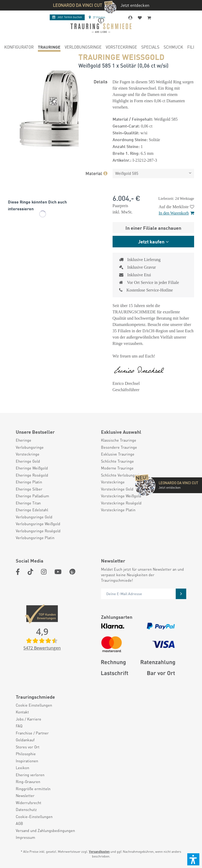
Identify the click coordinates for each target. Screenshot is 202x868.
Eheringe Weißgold (32, 468)
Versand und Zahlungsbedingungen (45, 830)
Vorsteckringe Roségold (121, 503)
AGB (19, 823)
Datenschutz (26, 809)
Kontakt (22, 712)
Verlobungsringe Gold (34, 517)
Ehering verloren (30, 775)
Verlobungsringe (30, 447)
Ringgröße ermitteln (33, 789)
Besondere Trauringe (119, 447)
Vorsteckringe (28, 454)
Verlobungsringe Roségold (38, 531)
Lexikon (22, 768)
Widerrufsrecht (29, 803)
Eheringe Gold (28, 461)
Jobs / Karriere (29, 719)
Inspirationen (27, 761)
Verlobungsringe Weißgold (38, 524)
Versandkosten (99, 852)
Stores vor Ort (28, 747)
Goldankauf (25, 740)
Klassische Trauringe (119, 440)
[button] (193, 859)
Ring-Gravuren (28, 782)
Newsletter (25, 795)
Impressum (26, 837)
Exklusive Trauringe (118, 454)
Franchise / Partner (32, 733)
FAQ (19, 726)
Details (100, 81)
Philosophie (26, 754)
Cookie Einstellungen (34, 705)
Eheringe (24, 440)
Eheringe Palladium (32, 496)
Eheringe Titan (28, 503)
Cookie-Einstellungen (34, 816)
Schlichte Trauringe (117, 461)
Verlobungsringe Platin (35, 538)
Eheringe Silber (29, 489)
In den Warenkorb (176, 213)
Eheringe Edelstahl (32, 510)
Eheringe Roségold (32, 475)
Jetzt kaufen (151, 241)
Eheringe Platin (29, 482)
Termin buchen (67, 17)
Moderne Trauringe (117, 468)
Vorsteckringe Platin (118, 510)
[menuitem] (19, 48)
